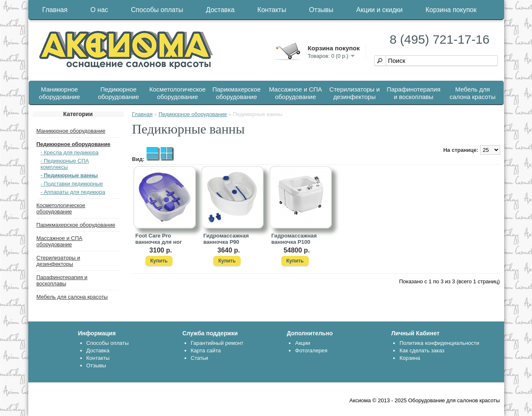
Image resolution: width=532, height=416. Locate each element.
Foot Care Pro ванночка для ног (159, 239)
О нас (99, 10)
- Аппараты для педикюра (73, 192)
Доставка (220, 10)
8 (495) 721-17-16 (440, 39)
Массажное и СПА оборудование (296, 93)
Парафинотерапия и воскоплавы (413, 93)
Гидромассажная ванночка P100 (294, 239)
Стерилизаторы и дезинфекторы (354, 93)
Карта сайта (206, 350)
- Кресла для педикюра (70, 152)
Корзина (410, 358)
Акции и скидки (379, 10)
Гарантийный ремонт (217, 343)
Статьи (199, 358)
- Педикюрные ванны (69, 175)
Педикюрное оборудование (119, 93)
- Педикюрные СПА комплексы (65, 164)
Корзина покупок (451, 10)
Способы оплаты (157, 10)
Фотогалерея (311, 350)
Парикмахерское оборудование (236, 93)
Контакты (272, 10)
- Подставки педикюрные (72, 184)
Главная (55, 10)
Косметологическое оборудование (177, 93)
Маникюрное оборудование (60, 93)
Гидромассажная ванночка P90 (226, 239)
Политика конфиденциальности (439, 343)
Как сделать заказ (422, 350)
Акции (303, 343)
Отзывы (321, 10)
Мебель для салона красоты (473, 93)
